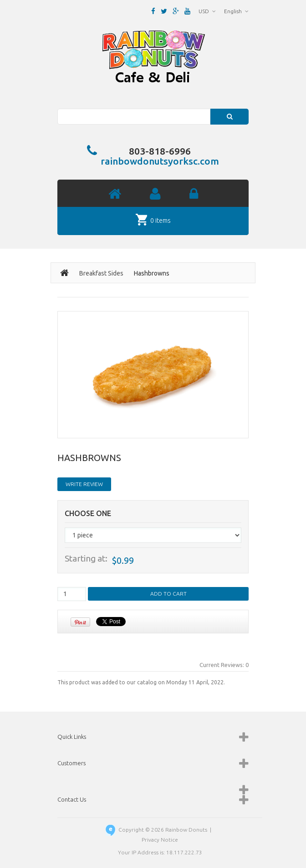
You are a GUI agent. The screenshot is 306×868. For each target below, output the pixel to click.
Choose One (88, 514)
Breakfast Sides (101, 273)
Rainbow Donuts (186, 830)
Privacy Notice (160, 840)
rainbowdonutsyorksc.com (160, 161)
